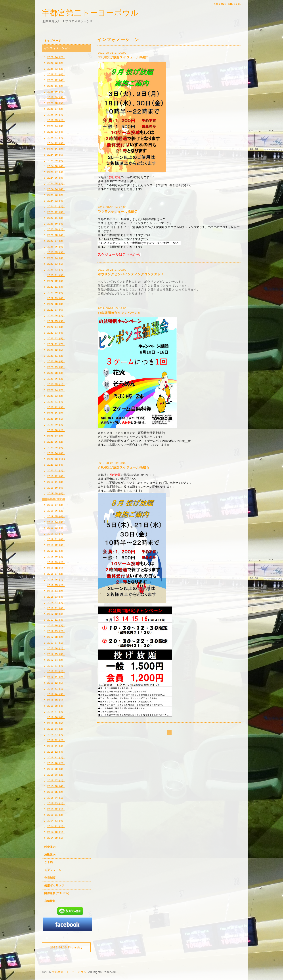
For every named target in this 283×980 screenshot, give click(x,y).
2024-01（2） (56, 206)
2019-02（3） (56, 534)
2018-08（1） (56, 568)
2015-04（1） (56, 798)
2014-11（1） (56, 826)
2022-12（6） (56, 281)
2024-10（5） (56, 155)
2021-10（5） (56, 361)
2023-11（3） (56, 218)
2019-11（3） (56, 482)
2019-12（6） (56, 476)
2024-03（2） (56, 195)
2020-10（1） (56, 419)
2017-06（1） (56, 648)
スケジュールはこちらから (119, 254)
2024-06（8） (56, 178)
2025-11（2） (56, 86)
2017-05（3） (56, 654)
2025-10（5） (56, 92)
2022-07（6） (56, 310)
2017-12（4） (56, 614)
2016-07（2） (56, 712)
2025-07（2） (56, 109)
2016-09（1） (56, 700)
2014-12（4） (56, 821)
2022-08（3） (56, 304)
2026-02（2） (56, 69)
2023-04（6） (56, 258)
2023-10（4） (56, 224)
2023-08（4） (56, 235)
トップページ (53, 41)
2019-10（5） (56, 488)
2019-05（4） (56, 516)
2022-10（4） (56, 293)
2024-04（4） (56, 189)
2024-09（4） (56, 161)
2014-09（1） (56, 838)
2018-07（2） (56, 574)
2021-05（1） (56, 384)
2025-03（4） (56, 132)
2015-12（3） (56, 752)
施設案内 (50, 855)
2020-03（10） (57, 459)
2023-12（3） (56, 212)
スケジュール (53, 870)
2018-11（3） (56, 551)
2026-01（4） (56, 74)
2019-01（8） (56, 539)
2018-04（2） (56, 591)
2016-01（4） (56, 746)
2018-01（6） (56, 608)
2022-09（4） (56, 298)
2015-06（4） (56, 786)
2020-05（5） (56, 448)
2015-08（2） (56, 775)
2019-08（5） (56, 499)
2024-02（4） (56, 201)
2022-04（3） (56, 327)
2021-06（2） (56, 379)
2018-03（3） (56, 597)
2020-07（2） (56, 436)
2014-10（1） (56, 832)
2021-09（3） (56, 367)
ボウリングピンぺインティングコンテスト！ (131, 274)
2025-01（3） (56, 138)
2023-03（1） (56, 264)
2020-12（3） (56, 407)
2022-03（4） (56, 333)
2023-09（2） (56, 229)
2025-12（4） (56, 80)
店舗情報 (50, 901)
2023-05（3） (56, 252)
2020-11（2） (56, 413)
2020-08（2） (56, 430)
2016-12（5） (56, 683)
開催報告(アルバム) (57, 893)
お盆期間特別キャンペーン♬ (119, 313)
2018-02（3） (56, 602)
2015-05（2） (56, 792)
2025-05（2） (56, 120)
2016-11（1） (56, 689)
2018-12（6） (56, 545)
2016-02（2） (56, 740)
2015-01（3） (56, 815)
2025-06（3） (56, 115)
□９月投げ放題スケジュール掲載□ (123, 57)
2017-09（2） (56, 631)
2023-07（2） (56, 241)
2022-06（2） (56, 315)
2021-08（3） (56, 373)
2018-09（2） (56, 562)
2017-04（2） (56, 660)
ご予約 (49, 862)
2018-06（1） (56, 580)
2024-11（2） (56, 149)
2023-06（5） (56, 247)
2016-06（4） (56, 717)
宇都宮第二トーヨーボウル (90, 13)
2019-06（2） (56, 511)
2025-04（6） (56, 126)
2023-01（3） (56, 275)
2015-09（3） (56, 769)
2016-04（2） (56, 729)
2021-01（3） (56, 402)
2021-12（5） (56, 350)
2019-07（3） (56, 505)
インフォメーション (57, 48)
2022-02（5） (56, 338)
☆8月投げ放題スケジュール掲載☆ (124, 467)
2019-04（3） (56, 522)
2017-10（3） (56, 625)
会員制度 (50, 878)
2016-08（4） (56, 706)
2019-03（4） (56, 528)
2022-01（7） (56, 344)
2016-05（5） (56, 723)
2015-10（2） (56, 763)
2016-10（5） (56, 694)
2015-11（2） (56, 757)
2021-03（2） (56, 396)
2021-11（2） (56, 356)
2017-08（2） (56, 637)
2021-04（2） (56, 390)
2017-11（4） (56, 620)
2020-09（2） (56, 425)
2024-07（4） (56, 172)
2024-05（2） (56, 183)
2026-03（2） (56, 63)
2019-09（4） (56, 493)
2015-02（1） (56, 809)
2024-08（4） (56, 166)
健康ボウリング (54, 886)
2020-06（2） (56, 442)
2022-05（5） (56, 321)
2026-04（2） (56, 57)
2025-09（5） (56, 97)
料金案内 (50, 847)
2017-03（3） (56, 666)
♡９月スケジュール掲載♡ (118, 212)
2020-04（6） (56, 453)
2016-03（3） (56, 735)
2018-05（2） (56, 585)
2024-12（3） (56, 143)
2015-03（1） (56, 803)
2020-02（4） (56, 465)
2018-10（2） (56, 557)
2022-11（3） (56, 287)
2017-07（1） (56, 643)
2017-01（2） (56, 677)
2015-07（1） (56, 780)
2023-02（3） (56, 270)
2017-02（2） (56, 671)
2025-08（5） (56, 103)
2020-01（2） (56, 470)
